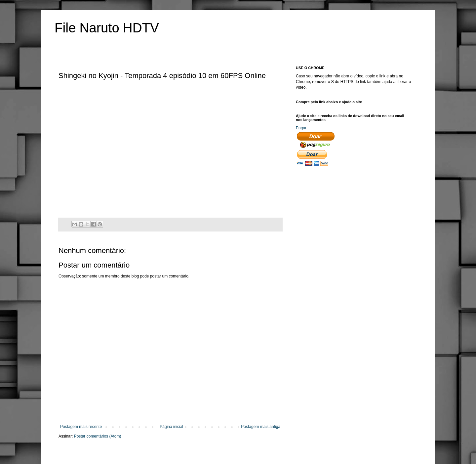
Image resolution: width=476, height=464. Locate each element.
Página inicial (171, 427)
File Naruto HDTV (107, 28)
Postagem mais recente (81, 427)
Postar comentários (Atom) (98, 436)
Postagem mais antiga (261, 427)
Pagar (301, 128)
